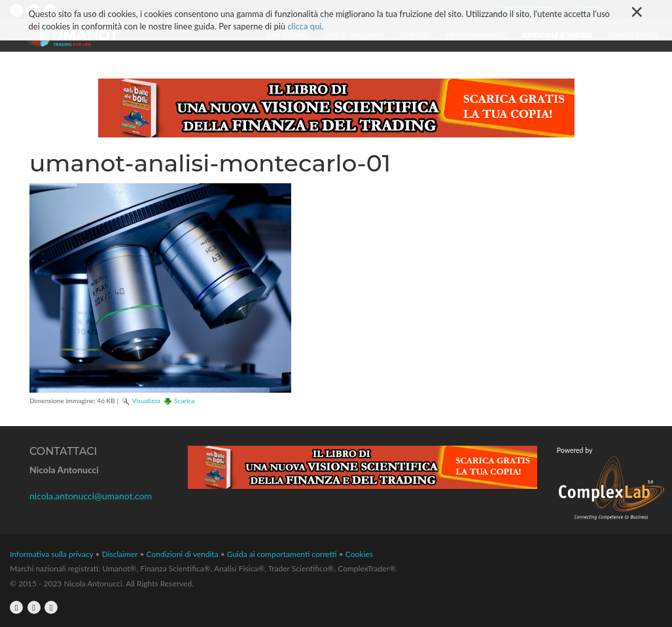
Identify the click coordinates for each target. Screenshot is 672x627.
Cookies (359, 554)
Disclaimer (120, 554)
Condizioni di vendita (183, 554)
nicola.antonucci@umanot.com (91, 496)
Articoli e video (557, 35)
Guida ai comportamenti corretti (282, 554)
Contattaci (633, 35)
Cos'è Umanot (354, 35)
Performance (476, 35)
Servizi (415, 35)
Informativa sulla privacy (52, 554)
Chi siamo (288, 35)
